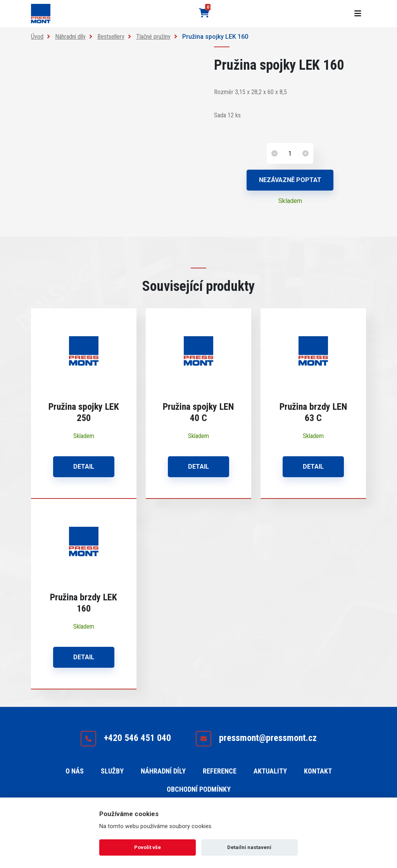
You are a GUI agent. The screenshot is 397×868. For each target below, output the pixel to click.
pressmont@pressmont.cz (256, 739)
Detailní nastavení (249, 847)
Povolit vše (148, 847)
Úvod (37, 37)
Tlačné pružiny (153, 37)
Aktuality (270, 771)
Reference (220, 771)
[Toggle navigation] (358, 14)
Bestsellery (111, 37)
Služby (112, 771)
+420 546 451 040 (125, 739)
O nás (75, 771)
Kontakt (318, 771)
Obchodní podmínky (199, 789)
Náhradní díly (70, 37)
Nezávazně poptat (290, 180)
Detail (84, 467)
